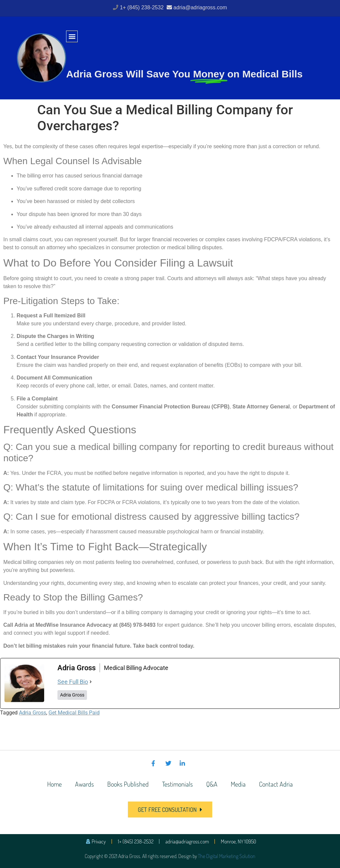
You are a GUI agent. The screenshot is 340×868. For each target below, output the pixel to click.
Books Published (128, 784)
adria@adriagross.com (200, 7)
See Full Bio (73, 682)
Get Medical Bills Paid (74, 713)
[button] (72, 36)
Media (238, 784)
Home (54, 784)
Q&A (212, 784)
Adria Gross (33, 713)
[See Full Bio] (91, 682)
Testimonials (177, 784)
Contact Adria (276, 784)
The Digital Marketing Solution (227, 856)
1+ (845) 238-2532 (143, 7)
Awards (85, 784)
